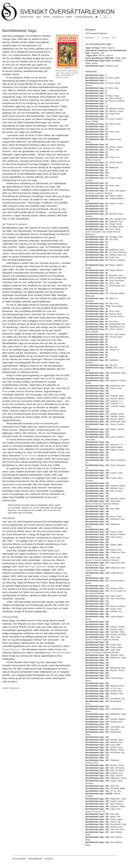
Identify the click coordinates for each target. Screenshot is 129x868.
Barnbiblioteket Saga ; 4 (96, 83)
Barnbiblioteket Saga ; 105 (97, 381)
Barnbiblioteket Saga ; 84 (96, 322)
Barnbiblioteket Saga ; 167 (97, 563)
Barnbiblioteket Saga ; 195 (97, 655)
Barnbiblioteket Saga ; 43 (96, 198)
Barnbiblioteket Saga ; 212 (97, 701)
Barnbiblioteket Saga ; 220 (97, 727)
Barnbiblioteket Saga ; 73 (96, 291)
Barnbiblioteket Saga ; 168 (97, 568)
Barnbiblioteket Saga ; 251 (97, 817)
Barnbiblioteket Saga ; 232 (97, 760)
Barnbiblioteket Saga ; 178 (97, 604)
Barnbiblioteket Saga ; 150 (97, 514)
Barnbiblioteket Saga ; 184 (97, 622)
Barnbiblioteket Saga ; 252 (97, 819)
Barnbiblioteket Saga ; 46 (96, 209)
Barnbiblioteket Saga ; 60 (96, 252)
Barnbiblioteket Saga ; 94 (96, 350)
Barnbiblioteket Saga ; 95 (96, 352)
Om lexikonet (19, 859)
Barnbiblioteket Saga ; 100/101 (99, 368)
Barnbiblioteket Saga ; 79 (96, 309)
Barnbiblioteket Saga (95, 66)
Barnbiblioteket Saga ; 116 (97, 411)
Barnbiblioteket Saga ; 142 (97, 491)
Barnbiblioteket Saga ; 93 (96, 347)
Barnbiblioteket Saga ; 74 (96, 293)
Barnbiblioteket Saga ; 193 (97, 647)
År (98, 38)
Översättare (27, 17)
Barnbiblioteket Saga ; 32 (96, 165)
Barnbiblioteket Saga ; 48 (96, 214)
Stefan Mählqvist (11, 688)
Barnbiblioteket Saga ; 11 (96, 101)
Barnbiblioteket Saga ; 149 (97, 511)
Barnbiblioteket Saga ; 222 (97, 732)
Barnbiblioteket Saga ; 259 (97, 842)
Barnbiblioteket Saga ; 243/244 (99, 794)
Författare (105, 38)
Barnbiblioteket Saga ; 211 (97, 699)
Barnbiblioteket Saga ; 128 (97, 447)
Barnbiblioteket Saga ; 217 (97, 719)
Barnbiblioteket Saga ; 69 (96, 281)
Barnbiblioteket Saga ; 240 (97, 786)
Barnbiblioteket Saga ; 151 (97, 517)
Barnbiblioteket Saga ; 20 (96, 129)
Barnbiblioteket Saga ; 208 (97, 691)
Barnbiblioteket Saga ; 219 (97, 724)
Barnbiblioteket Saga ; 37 (96, 178)
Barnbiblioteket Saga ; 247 (97, 804)
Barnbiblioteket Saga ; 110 (97, 396)
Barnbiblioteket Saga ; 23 (96, 137)
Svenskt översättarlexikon (67, 12)
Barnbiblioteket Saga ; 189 (97, 635)
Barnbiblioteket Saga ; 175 (97, 596)
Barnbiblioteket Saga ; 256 (97, 829)
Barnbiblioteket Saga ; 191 (97, 642)
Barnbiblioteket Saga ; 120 (97, 422)
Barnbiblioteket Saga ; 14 (96, 111)
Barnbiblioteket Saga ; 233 (97, 765)
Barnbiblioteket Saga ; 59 (96, 250)
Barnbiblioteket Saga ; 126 (97, 442)
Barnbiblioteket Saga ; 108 (97, 391)
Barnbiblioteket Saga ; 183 (97, 617)
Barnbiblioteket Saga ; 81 (96, 314)
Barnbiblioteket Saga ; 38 (96, 183)
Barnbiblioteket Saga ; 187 (97, 629)
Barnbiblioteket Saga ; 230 (97, 755)
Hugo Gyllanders (38, 567)
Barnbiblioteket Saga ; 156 (97, 532)
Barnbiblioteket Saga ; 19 (96, 127)
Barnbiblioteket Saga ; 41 (96, 191)
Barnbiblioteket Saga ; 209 (97, 694)
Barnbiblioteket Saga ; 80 (96, 311)
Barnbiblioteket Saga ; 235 (97, 770)
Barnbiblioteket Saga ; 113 (97, 404)
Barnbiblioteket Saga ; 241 (97, 788)
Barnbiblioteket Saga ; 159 (97, 540)
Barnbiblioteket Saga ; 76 (96, 304)
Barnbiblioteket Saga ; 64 (96, 265)
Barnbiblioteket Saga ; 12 (96, 106)
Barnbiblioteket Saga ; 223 (97, 737)
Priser (47, 17)
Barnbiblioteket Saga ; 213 (97, 706)
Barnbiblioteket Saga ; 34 (96, 170)
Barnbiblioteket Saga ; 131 (97, 455)
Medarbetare (36, 859)
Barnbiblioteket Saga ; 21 (96, 132)
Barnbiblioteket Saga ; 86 (96, 327)
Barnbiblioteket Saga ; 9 (96, 96)
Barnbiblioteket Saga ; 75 (96, 298)
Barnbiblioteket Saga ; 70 (96, 283)
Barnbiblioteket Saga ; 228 (97, 750)
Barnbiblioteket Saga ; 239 (97, 781)
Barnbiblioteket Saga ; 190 (97, 637)
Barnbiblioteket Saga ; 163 (97, 550)
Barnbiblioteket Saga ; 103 (97, 375)
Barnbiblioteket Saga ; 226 (97, 745)
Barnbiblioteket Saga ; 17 (96, 119)
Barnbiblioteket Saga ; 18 (96, 124)
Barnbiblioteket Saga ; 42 (96, 196)
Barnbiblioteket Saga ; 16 (96, 116)
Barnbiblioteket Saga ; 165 (97, 555)
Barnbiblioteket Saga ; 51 (96, 224)
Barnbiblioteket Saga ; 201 (97, 670)
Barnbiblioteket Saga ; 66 (96, 273)
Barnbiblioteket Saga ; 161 (97, 545)
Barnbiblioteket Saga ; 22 (96, 134)
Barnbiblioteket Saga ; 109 (97, 393)
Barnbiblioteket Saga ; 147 (97, 506)
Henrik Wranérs (29, 456)
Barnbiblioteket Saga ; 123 (97, 432)
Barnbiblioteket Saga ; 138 (97, 478)
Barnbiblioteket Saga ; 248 (97, 806)
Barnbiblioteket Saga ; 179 (97, 606)
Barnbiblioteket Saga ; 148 (97, 509)
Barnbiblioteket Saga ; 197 (97, 660)
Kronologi (58, 17)
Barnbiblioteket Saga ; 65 (96, 270)
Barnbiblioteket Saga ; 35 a (97, 173)
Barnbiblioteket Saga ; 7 (96, 104)
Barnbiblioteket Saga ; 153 (97, 522)
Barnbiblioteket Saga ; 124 (97, 434)
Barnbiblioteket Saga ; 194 (97, 650)
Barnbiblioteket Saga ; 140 (97, 486)
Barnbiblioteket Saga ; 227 (97, 747)
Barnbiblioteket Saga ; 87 (96, 329)
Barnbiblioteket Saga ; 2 (96, 78)
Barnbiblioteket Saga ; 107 (97, 388)
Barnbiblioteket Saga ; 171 (97, 581)
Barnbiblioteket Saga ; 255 (97, 827)
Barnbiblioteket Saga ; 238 (97, 778)
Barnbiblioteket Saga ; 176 (97, 599)
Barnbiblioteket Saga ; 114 (97, 406)
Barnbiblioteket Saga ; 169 (97, 573)
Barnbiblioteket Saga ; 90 (96, 340)
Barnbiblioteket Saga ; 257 (97, 832)
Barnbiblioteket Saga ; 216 (97, 717)
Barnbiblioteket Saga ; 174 (97, 591)
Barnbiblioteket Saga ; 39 (96, 186)
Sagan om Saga (92, 48)
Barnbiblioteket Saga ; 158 (97, 537)
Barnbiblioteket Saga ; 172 (97, 586)
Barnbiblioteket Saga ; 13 (96, 109)
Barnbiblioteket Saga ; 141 (97, 488)
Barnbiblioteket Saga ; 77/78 (98, 306)
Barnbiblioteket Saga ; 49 (96, 219)
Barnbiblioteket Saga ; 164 (97, 552)
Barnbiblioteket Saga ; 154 (97, 524)
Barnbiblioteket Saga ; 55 (96, 239)
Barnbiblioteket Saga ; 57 (96, 245)
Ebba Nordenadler (61, 653)
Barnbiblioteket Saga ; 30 (96, 157)
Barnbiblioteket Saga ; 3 (96, 80)
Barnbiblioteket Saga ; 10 (96, 98)
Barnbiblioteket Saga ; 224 (97, 740)
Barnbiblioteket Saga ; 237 (97, 776)
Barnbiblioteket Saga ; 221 (97, 729)
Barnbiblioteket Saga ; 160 (97, 542)
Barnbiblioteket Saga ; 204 (97, 678)
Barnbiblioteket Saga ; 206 (97, 686)
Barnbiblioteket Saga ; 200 (97, 668)
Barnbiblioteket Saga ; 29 (96, 155)
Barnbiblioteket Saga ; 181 (97, 611)
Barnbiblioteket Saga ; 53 (96, 229)
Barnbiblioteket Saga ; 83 (96, 319)
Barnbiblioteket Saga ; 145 (97, 499)
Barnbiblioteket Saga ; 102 (97, 373)
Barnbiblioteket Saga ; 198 (97, 663)
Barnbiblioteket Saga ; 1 (96, 75)
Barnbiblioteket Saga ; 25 (96, 145)
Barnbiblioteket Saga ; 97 (96, 357)
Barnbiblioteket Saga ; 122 (97, 429)
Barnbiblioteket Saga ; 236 (97, 773)
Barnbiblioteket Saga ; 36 (96, 175)
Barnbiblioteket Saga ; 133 (97, 460)
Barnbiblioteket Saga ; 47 (96, 211)
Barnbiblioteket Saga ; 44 (96, 204)
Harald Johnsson (11, 649)
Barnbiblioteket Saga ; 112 (97, 401)
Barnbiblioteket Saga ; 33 (96, 168)
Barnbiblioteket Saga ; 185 (97, 624)
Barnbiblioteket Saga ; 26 (96, 147)
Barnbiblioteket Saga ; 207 (97, 688)
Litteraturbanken (84, 17)
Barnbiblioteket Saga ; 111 (97, 399)
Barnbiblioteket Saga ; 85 (96, 324)
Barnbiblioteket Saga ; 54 (96, 237)
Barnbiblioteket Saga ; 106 (97, 386)
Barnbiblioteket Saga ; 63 (96, 260)
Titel (114, 38)
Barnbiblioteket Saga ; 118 (97, 416)
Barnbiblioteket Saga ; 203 (97, 676)
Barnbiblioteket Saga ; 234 (97, 768)
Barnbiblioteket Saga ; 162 (97, 547)
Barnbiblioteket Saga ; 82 (96, 316)
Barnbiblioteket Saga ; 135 (97, 470)
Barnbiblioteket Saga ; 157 (97, 534)
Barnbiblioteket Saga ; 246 (97, 801)
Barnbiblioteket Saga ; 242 (97, 791)
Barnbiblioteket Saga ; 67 (96, 275)
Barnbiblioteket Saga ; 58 (96, 247)
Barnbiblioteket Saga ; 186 (97, 627)
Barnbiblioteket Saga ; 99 (96, 365)
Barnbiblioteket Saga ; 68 (96, 278)
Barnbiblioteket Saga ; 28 (96, 152)
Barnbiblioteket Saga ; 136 (97, 473)
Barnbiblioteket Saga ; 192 (97, 645)
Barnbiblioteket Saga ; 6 (96, 91)
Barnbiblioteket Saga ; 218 (97, 722)
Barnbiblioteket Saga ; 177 (97, 601)
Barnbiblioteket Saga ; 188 (97, 632)
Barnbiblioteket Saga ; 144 (97, 496)
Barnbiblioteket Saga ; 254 (97, 824)
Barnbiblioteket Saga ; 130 (97, 452)
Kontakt (49, 859)
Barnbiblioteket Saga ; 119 (97, 419)
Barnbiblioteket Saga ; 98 (96, 360)
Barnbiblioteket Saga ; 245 (97, 799)
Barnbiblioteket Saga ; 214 (97, 709)
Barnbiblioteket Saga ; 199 (97, 665)
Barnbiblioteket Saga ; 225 (97, 742)
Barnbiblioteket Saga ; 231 (97, 758)
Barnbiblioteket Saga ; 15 (96, 114)
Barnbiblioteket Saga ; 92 (96, 345)
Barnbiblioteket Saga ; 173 (97, 588)
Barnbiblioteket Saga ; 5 (96, 88)
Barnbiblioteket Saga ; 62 (96, 257)
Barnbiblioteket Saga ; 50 (96, 222)
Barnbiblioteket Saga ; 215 (97, 714)
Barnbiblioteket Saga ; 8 (96, 93)
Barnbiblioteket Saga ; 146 (97, 501)
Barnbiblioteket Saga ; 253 (97, 822)
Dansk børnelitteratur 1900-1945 (99, 58)
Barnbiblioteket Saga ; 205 (97, 683)
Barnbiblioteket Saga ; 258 (97, 837)
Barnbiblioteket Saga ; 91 (96, 342)
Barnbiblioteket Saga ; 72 (96, 288)
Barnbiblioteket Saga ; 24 (96, 139)
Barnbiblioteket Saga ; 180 (97, 609)
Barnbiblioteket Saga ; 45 (96, 206)
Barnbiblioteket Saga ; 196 (97, 658)
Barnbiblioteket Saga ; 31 (96, 163)
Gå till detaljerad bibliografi (96, 33)
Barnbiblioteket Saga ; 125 (97, 437)
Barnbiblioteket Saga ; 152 (97, 519)
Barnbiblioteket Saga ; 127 (97, 445)
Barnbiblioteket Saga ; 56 (96, 242)
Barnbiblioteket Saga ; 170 (97, 578)
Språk (69, 17)
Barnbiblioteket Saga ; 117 (97, 414)
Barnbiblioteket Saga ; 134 (97, 465)
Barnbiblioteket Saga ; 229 (97, 753)
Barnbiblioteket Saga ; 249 (97, 809)
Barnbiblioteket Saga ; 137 (97, 475)
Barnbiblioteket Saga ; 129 (97, 450)
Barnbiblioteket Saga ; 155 (97, 529)
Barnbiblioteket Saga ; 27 (96, 150)
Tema (38, 17)
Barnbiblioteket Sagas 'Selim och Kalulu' (103, 61)
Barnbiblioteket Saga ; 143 (97, 493)
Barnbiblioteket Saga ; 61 (96, 255)
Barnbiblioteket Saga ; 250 (97, 814)
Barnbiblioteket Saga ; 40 (96, 188)
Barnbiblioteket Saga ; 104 (97, 378)
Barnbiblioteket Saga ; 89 (96, 337)
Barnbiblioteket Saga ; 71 (96, 286)
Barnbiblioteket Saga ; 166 (97, 558)
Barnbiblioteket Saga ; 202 (97, 673)
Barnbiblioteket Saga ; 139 (97, 483)
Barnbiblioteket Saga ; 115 (97, 409)
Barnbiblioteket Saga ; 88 (96, 334)
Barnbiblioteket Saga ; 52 (96, 227)
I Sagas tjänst (91, 56)
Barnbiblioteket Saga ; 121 (97, 424)
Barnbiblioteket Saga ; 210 (97, 696)
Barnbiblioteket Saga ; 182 (97, 614)
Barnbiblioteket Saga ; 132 (97, 458)
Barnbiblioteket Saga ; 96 (96, 355)
